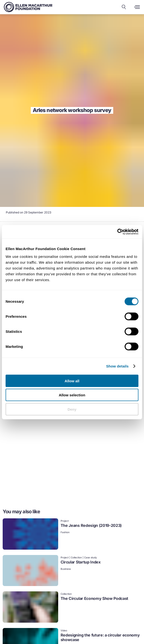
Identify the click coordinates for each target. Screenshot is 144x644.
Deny (72, 409)
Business (66, 569)
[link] (72, 534)
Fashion (65, 532)
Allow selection (72, 395)
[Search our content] (124, 7)
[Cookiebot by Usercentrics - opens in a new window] (117, 232)
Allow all (72, 381)
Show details (117, 366)
